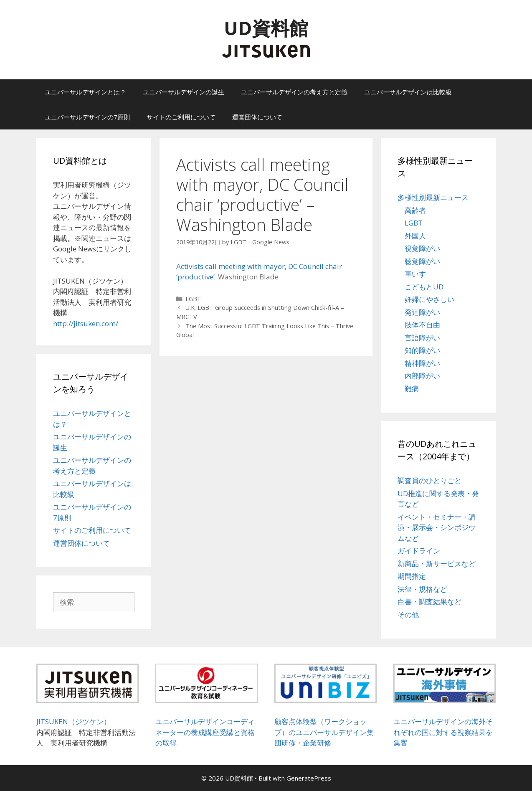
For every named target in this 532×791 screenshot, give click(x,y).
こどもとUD (424, 287)
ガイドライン (419, 551)
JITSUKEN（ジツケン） (73, 721)
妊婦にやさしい (429, 299)
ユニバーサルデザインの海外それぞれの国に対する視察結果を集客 (443, 732)
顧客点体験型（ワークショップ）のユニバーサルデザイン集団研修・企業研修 (324, 732)
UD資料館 (266, 28)
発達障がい (422, 312)
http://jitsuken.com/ (86, 323)
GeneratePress (309, 778)
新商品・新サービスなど (437, 564)
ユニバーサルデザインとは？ (85, 92)
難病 (412, 389)
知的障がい (422, 350)
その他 (408, 615)
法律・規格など (422, 589)
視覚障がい (422, 248)
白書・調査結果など (429, 602)
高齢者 (415, 210)
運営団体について (257, 117)
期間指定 (412, 576)
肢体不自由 (422, 325)
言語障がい (422, 338)
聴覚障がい (422, 261)
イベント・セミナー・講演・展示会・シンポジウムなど (437, 527)
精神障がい (422, 363)
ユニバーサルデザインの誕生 (184, 92)
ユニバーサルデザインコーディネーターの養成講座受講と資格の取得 (205, 732)
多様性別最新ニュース (433, 197)
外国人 (415, 236)
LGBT (193, 299)
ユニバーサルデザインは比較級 (408, 92)
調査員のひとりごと (429, 480)
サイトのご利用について (181, 117)
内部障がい (422, 376)
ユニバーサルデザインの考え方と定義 (294, 92)
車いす (415, 274)
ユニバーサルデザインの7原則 (87, 117)
